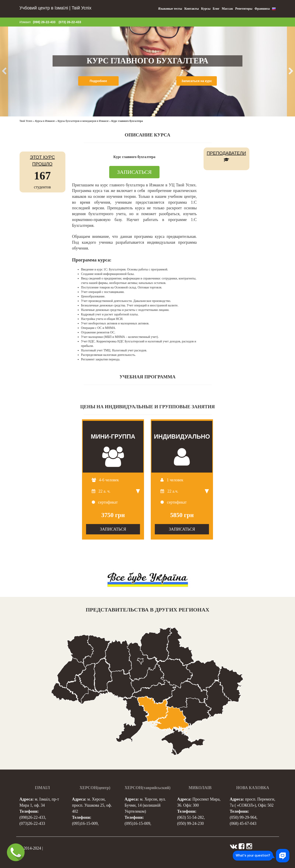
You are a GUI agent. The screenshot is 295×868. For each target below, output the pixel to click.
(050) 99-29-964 (243, 817)
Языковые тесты (170, 9)
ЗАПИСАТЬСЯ (134, 172)
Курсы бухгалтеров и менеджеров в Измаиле (83, 121)
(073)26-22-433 (32, 823)
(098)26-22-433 (32, 817)
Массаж (227, 9)
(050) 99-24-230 (191, 823)
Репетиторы (244, 9)
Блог (216, 9)
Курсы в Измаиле (45, 121)
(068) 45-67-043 (243, 823)
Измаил (25, 22)
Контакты (191, 9)
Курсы (206, 9)
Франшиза (262, 9)
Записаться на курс (197, 81)
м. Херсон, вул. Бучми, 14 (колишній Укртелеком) (145, 805)
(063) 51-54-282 (191, 817)
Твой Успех (26, 121)
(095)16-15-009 (85, 823)
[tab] (134, 315)
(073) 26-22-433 (70, 22)
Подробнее (98, 81)
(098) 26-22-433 (44, 22)
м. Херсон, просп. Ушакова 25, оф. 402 (92, 805)
